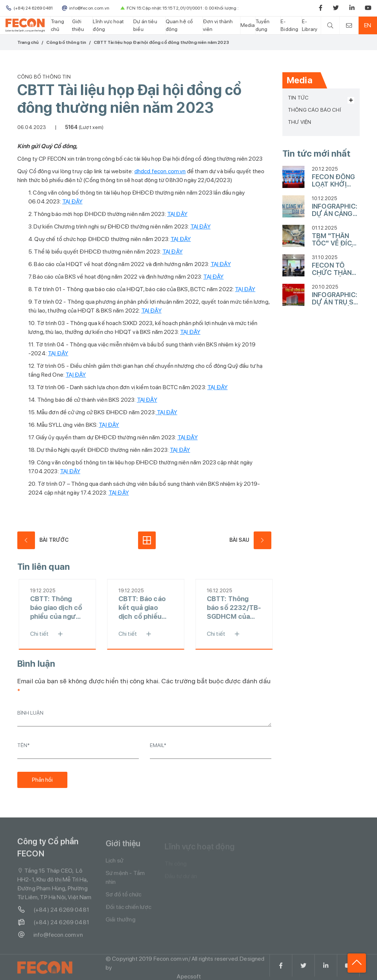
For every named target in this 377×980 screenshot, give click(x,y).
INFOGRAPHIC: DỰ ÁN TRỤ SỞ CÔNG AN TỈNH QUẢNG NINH (335, 299)
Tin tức (298, 98)
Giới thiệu (78, 25)
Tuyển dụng (263, 25)
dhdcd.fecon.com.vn (160, 171)
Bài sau (250, 540)
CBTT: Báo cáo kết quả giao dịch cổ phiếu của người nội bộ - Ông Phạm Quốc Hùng (147, 608)
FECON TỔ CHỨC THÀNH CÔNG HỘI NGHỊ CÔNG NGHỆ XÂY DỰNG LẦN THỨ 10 (334, 269)
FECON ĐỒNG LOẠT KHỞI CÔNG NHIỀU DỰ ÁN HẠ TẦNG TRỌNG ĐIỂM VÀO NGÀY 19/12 (334, 181)
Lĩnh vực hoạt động (108, 25)
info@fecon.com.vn (50, 937)
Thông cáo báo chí (314, 110)
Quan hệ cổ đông (179, 25)
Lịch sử (114, 864)
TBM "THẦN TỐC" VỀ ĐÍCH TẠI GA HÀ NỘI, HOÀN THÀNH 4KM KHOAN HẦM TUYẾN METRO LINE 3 (335, 240)
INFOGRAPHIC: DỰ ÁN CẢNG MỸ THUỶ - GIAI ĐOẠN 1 (334, 210)
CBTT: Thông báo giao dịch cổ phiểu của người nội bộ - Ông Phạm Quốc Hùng (59, 608)
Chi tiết (51, 634)
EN (368, 25)
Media (248, 25)
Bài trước (43, 540)
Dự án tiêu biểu (145, 25)
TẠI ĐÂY (72, 201)
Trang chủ (57, 25)
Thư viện (300, 122)
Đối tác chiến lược (128, 910)
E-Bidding (289, 25)
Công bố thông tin (66, 42)
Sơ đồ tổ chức (124, 898)
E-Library (310, 25)
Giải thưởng (121, 923)
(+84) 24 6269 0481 (53, 912)
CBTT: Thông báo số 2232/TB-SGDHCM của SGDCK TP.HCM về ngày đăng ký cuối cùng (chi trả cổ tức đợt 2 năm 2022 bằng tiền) (236, 608)
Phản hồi (42, 780)
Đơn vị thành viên (218, 25)
